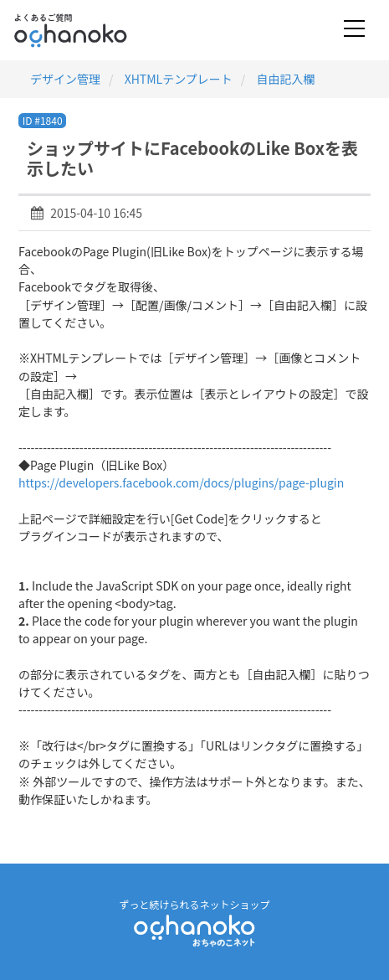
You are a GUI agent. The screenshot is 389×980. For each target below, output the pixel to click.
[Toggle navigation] (354, 30)
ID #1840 (43, 120)
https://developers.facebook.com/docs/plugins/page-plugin (181, 482)
